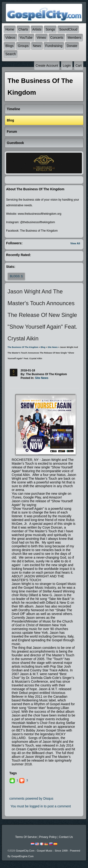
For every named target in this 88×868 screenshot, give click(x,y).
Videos (10, 38)
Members (74, 38)
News (37, 46)
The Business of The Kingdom (23, 347)
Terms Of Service (26, 837)
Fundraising (54, 46)
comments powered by (31, 798)
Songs (50, 29)
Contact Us (66, 837)
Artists (37, 29)
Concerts (57, 38)
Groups (23, 46)
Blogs (10, 46)
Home (10, 29)
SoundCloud (68, 29)
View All (75, 243)
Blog (43, 347)
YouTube (26, 38)
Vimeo (41, 38)
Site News (53, 347)
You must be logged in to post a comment (41, 806)
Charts (23, 29)
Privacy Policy (48, 837)
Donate (72, 46)
